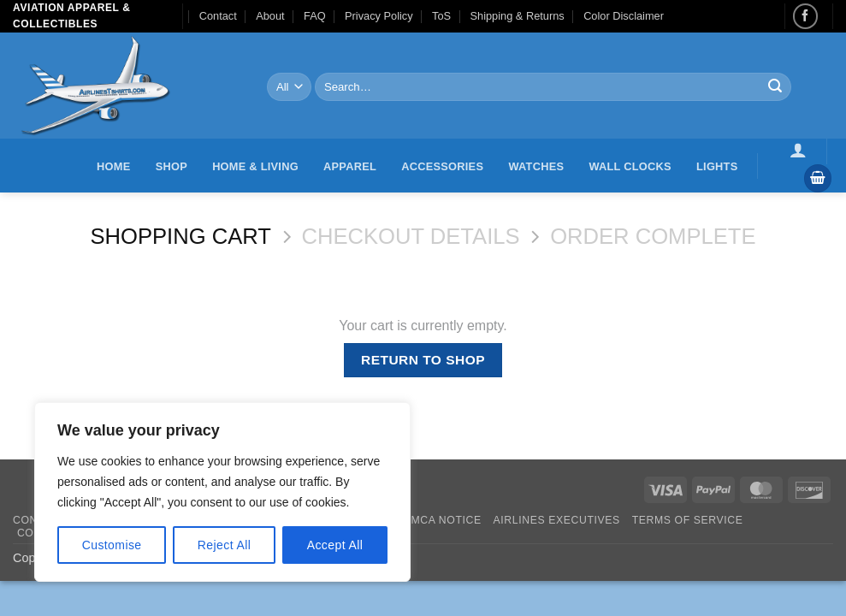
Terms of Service (688, 520)
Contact (218, 16)
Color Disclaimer (624, 16)
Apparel (350, 166)
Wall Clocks (630, 166)
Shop (172, 166)
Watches (536, 166)
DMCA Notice (442, 520)
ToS (441, 16)
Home (113, 166)
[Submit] (775, 87)
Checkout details (411, 236)
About (270, 16)
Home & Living (255, 166)
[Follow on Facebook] (805, 16)
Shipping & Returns (517, 16)
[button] (799, 150)
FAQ (315, 16)
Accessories (442, 166)
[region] (222, 492)
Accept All (335, 545)
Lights (717, 166)
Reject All (225, 545)
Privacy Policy (379, 16)
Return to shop (423, 360)
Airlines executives (557, 520)
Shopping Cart (180, 236)
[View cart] (818, 178)
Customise (112, 545)
